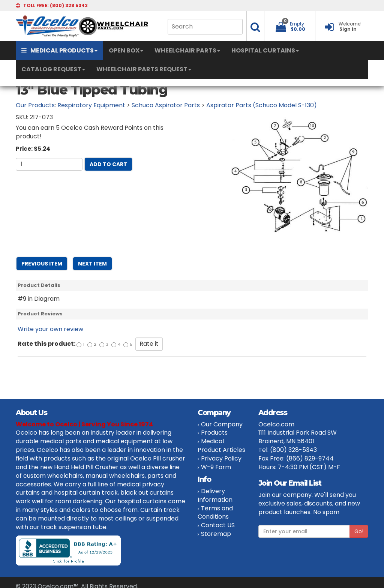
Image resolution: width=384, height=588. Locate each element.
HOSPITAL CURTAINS (265, 50)
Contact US (218, 525)
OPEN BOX (126, 50)
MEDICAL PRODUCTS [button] (59, 50)
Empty (297, 24)
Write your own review (50, 329)
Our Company (222, 424)
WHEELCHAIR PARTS (187, 50)
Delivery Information (215, 495)
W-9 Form (216, 467)
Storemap (216, 534)
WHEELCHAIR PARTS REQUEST (144, 69)
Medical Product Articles (221, 445)
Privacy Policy (221, 458)
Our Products (35, 105)
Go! (359, 531)
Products (214, 433)
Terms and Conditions (215, 513)
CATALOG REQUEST (53, 69)
